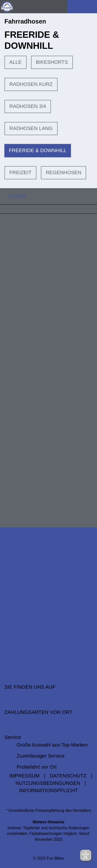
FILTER (13, 196)
